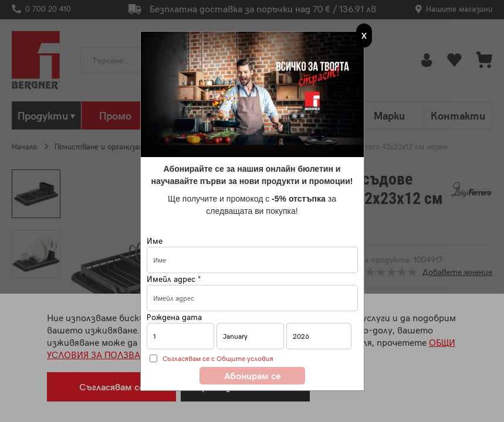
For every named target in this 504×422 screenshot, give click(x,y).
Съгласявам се (111, 387)
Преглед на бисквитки (245, 387)
